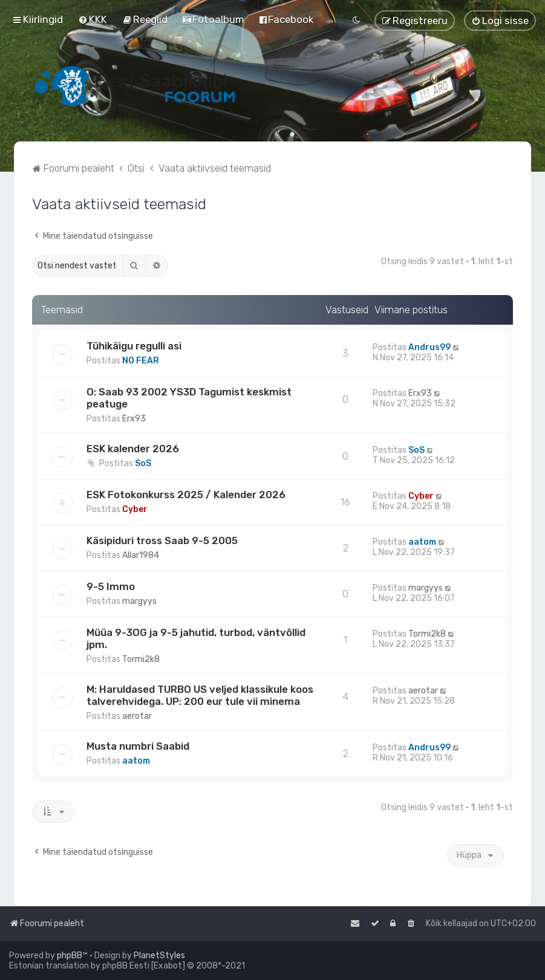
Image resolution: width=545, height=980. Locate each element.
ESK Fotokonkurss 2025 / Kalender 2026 (186, 495)
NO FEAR (141, 361)
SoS (143, 463)
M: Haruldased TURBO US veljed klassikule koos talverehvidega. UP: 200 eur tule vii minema (200, 695)
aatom (422, 542)
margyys (139, 601)
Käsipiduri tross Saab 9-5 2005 (162, 540)
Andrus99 (429, 347)
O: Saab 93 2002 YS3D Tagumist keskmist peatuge (189, 398)
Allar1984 (141, 555)
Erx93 (134, 419)
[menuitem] (93, 19)
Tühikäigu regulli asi (134, 346)
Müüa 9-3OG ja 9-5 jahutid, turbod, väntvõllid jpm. (196, 638)
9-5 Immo (111, 586)
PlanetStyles (159, 956)
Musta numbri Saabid (138, 746)
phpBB (70, 956)
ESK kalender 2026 (133, 449)
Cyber (135, 509)
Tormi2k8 (141, 659)
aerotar (137, 716)
